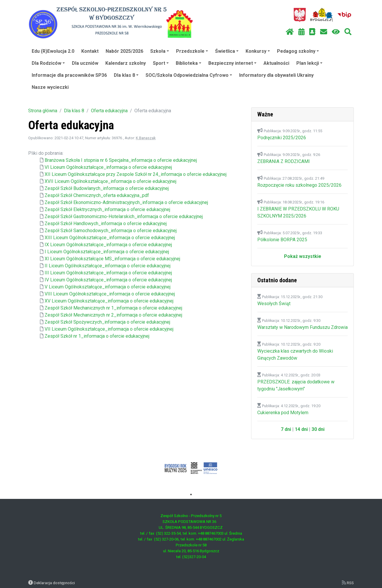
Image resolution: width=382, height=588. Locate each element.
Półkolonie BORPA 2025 (282, 240)
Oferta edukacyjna (109, 111)
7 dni (286, 429)
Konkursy (258, 51)
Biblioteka (189, 63)
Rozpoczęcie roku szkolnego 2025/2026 (299, 185)
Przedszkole (192, 51)
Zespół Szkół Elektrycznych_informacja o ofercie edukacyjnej (107, 209)
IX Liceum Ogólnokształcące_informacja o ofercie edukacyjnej (108, 245)
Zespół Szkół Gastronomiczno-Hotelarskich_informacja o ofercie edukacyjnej (124, 216)
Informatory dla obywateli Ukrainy (276, 75)
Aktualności (276, 63)
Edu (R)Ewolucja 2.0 (53, 51)
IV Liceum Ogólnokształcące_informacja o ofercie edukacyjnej (108, 280)
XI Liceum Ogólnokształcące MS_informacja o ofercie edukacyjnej (112, 259)
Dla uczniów (85, 63)
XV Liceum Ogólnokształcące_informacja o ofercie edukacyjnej (109, 301)
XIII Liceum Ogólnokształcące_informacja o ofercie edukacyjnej (110, 238)
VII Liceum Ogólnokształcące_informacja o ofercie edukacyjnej (109, 329)
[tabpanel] (191, 468)
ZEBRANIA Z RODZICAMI (284, 161)
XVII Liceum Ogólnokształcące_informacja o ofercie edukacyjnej (110, 181)
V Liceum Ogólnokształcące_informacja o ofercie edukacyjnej (108, 287)
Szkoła (160, 51)
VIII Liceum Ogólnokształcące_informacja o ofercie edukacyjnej (110, 294)
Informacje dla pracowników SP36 (69, 75)
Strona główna (43, 111)
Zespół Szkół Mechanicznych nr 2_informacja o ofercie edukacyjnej (113, 315)
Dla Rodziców (48, 63)
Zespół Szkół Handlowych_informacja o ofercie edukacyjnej (106, 224)
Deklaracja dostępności (54, 583)
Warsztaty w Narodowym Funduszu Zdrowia (302, 327)
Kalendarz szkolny (126, 63)
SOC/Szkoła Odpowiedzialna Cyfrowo (189, 75)
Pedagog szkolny (298, 51)
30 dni (318, 429)
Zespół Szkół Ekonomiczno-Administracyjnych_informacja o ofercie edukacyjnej (126, 202)
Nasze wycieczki (50, 87)
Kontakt (90, 51)
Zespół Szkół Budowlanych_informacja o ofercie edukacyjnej (107, 188)
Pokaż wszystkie (303, 256)
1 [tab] (191, 494)
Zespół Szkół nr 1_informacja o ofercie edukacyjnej (97, 336)
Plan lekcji (309, 63)
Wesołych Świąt (274, 304)
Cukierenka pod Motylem (283, 413)
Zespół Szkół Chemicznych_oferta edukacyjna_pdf (97, 195)
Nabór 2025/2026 (124, 51)
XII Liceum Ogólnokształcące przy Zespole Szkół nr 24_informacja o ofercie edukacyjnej (136, 174)
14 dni (301, 429)
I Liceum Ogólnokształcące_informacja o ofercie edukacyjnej (107, 252)
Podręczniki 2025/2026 (282, 138)
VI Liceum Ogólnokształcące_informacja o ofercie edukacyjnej (108, 167)
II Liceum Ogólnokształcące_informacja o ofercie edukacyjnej (108, 266)
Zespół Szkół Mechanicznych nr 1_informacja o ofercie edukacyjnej (113, 308)
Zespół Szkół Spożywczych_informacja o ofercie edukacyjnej (107, 322)
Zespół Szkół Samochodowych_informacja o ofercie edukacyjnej (111, 231)
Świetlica (227, 51)
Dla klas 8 (126, 75)
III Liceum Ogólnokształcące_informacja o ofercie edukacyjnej (108, 273)
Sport (161, 63)
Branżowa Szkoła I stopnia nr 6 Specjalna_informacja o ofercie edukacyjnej (121, 160)
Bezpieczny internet (232, 63)
